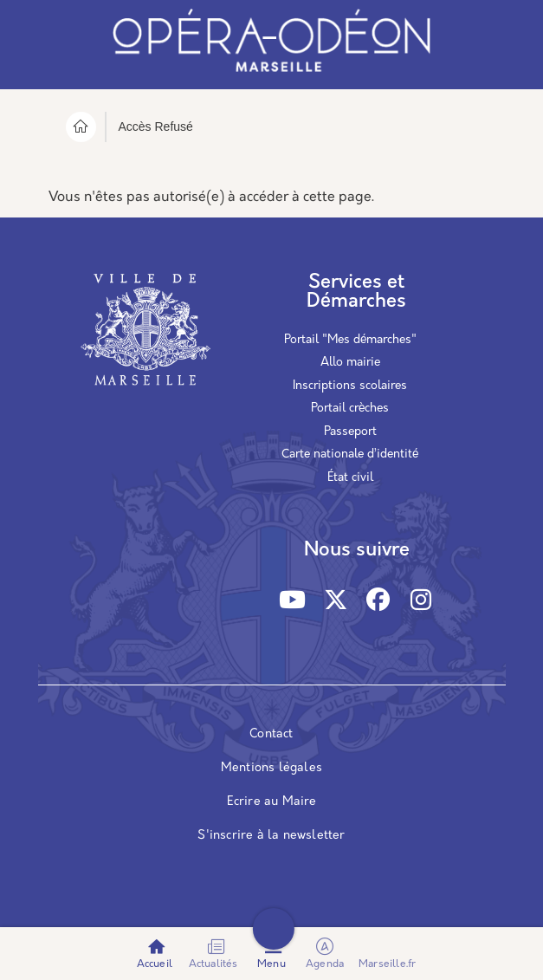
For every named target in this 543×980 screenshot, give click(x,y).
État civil (350, 478)
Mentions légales (271, 768)
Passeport (350, 432)
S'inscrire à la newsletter (271, 836)
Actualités (213, 964)
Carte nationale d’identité (350, 454)
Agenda (326, 954)
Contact (271, 734)
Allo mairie (350, 363)
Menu (271, 964)
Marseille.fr (387, 964)
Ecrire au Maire (272, 802)
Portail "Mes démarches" (350, 340)
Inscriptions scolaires (350, 386)
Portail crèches (350, 409)
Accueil (155, 964)
